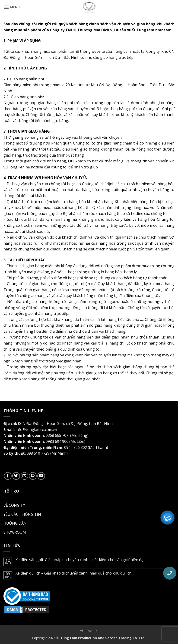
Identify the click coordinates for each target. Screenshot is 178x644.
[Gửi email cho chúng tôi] (24, 476)
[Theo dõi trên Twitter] (16, 476)
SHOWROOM (15, 532)
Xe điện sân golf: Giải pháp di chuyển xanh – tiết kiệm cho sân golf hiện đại (80, 560)
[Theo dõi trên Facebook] (8, 476)
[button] (12, 7)
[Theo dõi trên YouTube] (41, 476)
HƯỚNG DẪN (15, 523)
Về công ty (89, 631)
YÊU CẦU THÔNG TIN (22, 514)
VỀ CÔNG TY (14, 505)
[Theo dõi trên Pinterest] (33, 476)
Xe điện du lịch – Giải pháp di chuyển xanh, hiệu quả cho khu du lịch (73, 573)
